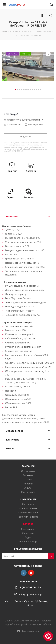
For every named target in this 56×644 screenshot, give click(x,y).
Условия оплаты (28, 508)
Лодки (28, 537)
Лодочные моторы (28, 541)
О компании (28, 471)
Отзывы (28, 479)
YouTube (31, 573)
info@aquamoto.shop (30, 594)
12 (39, 89)
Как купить (28, 504)
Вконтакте (24, 573)
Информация (28, 499)
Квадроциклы (28, 529)
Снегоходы (28, 533)
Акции (28, 488)
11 (36, 89)
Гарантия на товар (28, 517)
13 (41, 89)
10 (34, 89)
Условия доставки (28, 512)
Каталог (28, 524)
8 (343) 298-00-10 (29, 587)
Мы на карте (28, 492)
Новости (28, 484)
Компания (28, 466)
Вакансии (28, 475)
